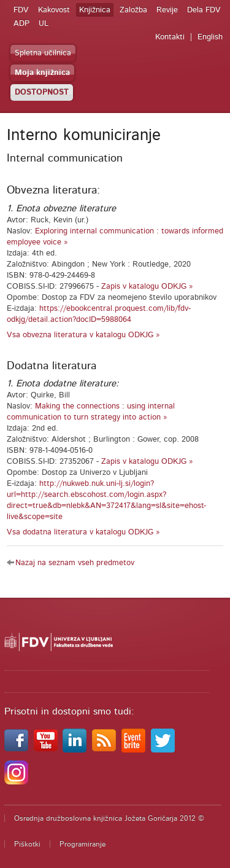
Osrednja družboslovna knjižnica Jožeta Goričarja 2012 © (109, 818)
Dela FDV (204, 10)
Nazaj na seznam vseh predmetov (75, 563)
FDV (21, 10)
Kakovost (54, 10)
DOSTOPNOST (42, 92)
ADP (21, 24)
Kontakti (170, 37)
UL (44, 24)
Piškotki (27, 844)
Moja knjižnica (42, 73)
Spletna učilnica (43, 53)
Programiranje (82, 844)
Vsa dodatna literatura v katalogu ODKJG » (83, 532)
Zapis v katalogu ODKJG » (147, 287)
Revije (167, 10)
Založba (133, 10)
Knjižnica (95, 10)
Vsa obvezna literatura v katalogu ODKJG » (83, 335)
